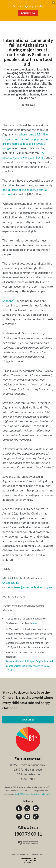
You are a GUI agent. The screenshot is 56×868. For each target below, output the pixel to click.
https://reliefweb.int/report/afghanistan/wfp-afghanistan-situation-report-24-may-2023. (30, 666)
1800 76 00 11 (28, 834)
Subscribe (28, 720)
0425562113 (11, 583)
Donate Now (28, 13)
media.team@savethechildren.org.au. (29, 587)
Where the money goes (27, 758)
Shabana (8, 301)
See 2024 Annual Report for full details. (33, 794)
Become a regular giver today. (28, 6)
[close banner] (54, 3)
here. (35, 623)
